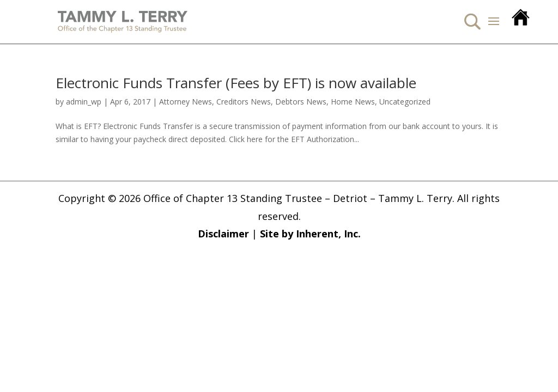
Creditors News (244, 102)
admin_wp (84, 102)
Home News (353, 102)
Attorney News (186, 102)
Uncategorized (405, 102)
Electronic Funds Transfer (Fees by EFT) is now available (236, 83)
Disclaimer (223, 234)
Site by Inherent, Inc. (310, 234)
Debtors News (301, 102)
